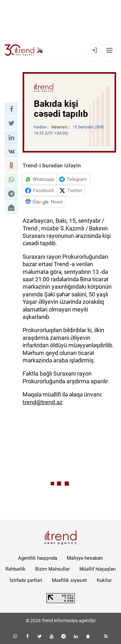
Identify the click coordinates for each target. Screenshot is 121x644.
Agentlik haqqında (38, 558)
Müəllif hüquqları (98, 569)
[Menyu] (109, 50)
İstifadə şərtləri (26, 580)
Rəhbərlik (15, 569)
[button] (11, 109)
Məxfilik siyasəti (70, 580)
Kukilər (104, 580)
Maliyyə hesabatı (85, 558)
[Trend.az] (24, 50)
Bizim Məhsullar (52, 569)
